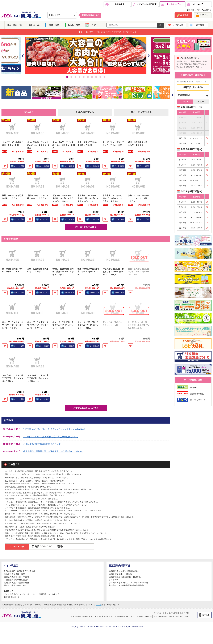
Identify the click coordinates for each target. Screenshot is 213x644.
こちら (99, 604)
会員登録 (184, 15)
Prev (23, 56)
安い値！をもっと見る (86, 227)
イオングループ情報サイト (82, 616)
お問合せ (207, 10)
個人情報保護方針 (122, 616)
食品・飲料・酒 (14, 25)
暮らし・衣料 (74, 25)
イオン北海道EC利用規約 (141, 616)
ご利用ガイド (193, 10)
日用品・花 (34, 25)
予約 (94, 25)
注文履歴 (200, 25)
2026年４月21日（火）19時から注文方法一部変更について (51, 437)
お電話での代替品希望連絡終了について (42, 444)
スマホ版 (206, 615)
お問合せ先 (184, 613)
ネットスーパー (172, 4)
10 (104, 77)
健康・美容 (54, 25)
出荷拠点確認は (91, 15)
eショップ (199, 4)
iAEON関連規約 (160, 616)
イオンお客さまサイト (103, 616)
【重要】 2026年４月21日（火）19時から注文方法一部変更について (107, 32)
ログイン (204, 15)
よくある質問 (172, 613)
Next (149, 56)
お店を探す (118, 4)
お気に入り (178, 25)
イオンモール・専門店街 (145, 4)
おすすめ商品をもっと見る (86, 408)
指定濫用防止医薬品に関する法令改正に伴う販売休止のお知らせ (53, 451)
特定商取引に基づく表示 (179, 616)
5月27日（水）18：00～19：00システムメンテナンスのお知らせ (54, 429)
